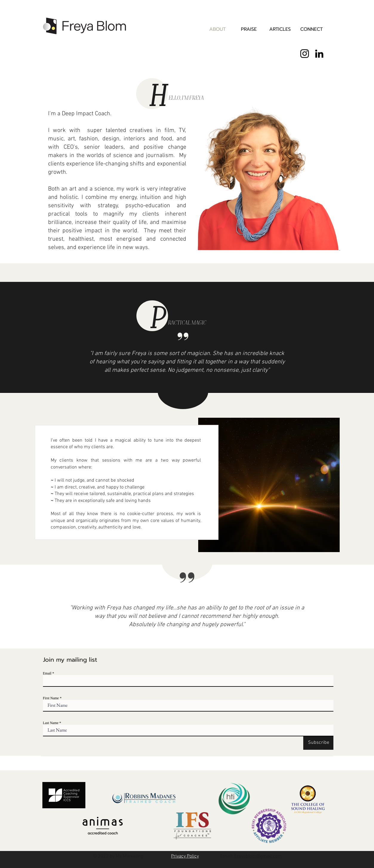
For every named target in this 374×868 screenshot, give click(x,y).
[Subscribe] (318, 743)
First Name (51, 698)
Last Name (51, 723)
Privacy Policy (185, 856)
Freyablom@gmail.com (258, 856)
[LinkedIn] (319, 54)
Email (47, 673)
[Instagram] (305, 54)
